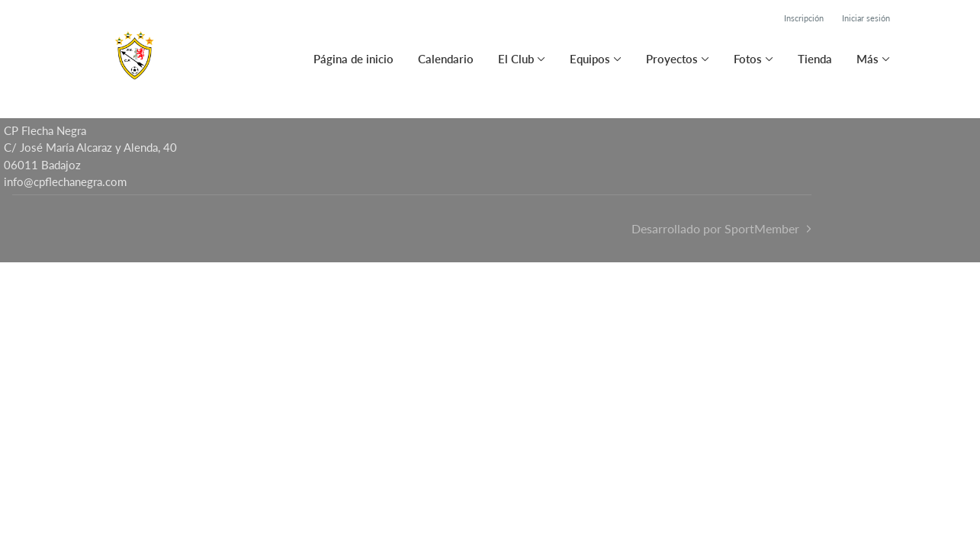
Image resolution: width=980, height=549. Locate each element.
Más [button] (868, 59)
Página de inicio (353, 59)
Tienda (815, 59)
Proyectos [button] (672, 59)
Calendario (446, 59)
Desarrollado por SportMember (715, 228)
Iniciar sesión (866, 18)
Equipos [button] (590, 59)
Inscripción (804, 18)
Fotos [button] (748, 59)
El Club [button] (516, 59)
